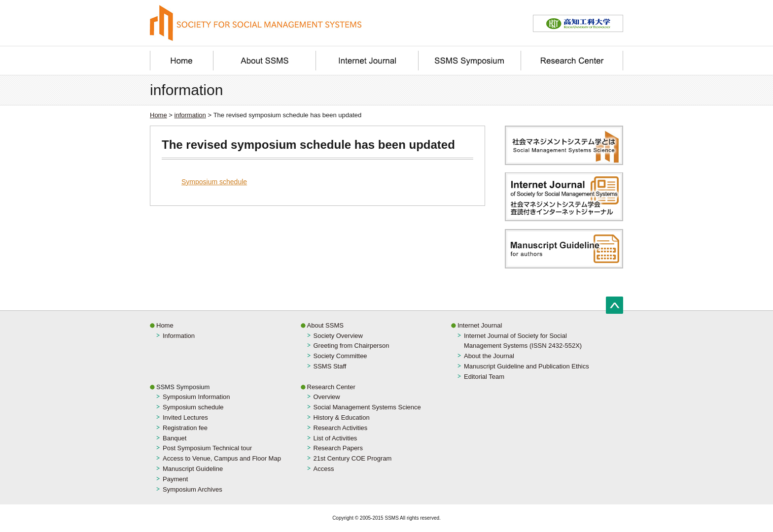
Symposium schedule (214, 182)
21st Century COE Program (353, 458)
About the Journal (489, 356)
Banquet (175, 438)
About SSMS (325, 325)
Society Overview (338, 336)
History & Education (342, 417)
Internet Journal (480, 325)
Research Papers (338, 448)
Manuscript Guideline (193, 469)
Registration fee (185, 428)
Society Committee (340, 356)
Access (324, 469)
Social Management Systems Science (367, 407)
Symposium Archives (193, 489)
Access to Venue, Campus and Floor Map (222, 458)
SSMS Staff (330, 366)
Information (179, 336)
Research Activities (341, 428)
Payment (175, 479)
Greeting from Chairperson (351, 346)
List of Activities (335, 438)
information (190, 115)
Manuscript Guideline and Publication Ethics (527, 366)
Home (158, 115)
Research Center (331, 387)
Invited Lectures (185, 417)
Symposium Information (196, 397)
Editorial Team (484, 377)
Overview (327, 397)
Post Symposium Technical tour (207, 448)
